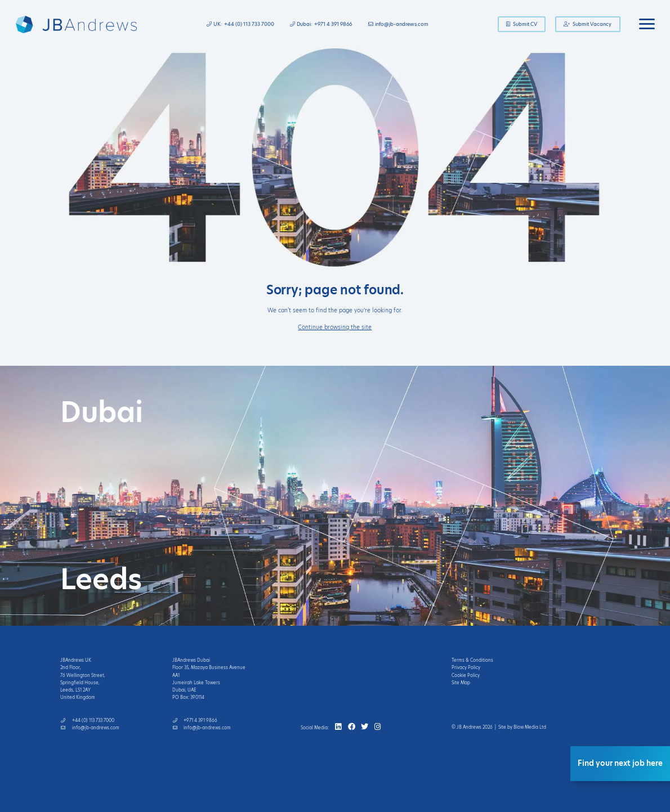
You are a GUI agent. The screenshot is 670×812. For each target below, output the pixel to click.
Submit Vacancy (588, 24)
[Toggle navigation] (647, 24)
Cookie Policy (466, 676)
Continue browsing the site (335, 327)
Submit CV (522, 24)
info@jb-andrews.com (402, 24)
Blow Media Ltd (530, 727)
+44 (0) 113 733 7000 (249, 24)
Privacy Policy (466, 668)
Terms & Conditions (472, 660)
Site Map (461, 683)
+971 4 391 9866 (333, 24)
